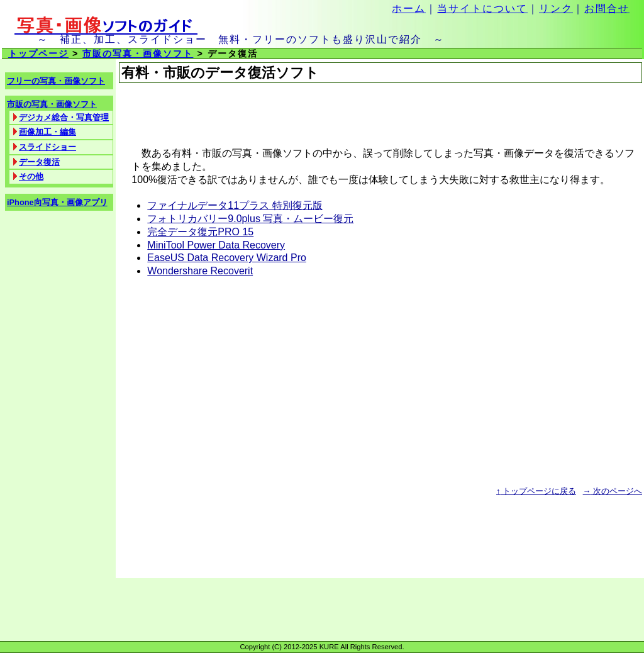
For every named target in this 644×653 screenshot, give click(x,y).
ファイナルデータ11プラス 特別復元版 (235, 205)
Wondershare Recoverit (200, 271)
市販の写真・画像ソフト (138, 53)
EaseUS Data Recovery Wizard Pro (227, 258)
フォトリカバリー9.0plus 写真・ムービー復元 (250, 219)
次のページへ (613, 491)
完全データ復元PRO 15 (200, 232)
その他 (31, 176)
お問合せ (607, 8)
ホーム (409, 8)
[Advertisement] (266, 115)
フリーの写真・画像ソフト (56, 81)
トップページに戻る (536, 491)
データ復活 (39, 162)
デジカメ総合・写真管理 (64, 117)
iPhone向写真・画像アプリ (57, 202)
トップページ (38, 53)
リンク (556, 8)
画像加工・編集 (47, 132)
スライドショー (47, 147)
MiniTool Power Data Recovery (216, 245)
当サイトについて (482, 8)
